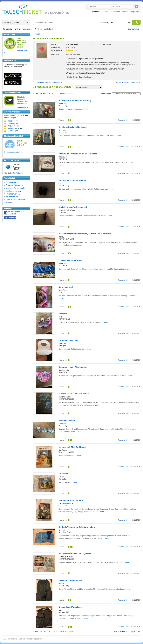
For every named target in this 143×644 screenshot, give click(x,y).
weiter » (63, 94)
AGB (4, 639)
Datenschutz (12, 639)
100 (138, 631)
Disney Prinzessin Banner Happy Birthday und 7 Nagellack (85, 234)
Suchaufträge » (134, 29)
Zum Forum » (22, 108)
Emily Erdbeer (65, 474)
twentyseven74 (13, 128)
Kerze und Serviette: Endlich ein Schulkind (78, 154)
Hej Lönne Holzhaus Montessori (73, 127)
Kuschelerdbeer (124, 120)
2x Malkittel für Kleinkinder (71, 260)
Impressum (38, 639)
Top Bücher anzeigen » (13, 152)
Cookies (22, 639)
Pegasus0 (11, 126)
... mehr (86, 109)
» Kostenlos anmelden (110, 12)
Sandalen (63, 314)
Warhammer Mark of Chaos (71, 500)
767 (76, 50)
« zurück (36, 34)
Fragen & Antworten (14, 185)
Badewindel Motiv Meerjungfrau (73, 367)
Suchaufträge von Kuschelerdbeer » (48, 82)
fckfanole (11, 123)
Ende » (70, 94)
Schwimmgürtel (66, 287)
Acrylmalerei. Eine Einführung (72, 447)
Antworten (20, 173)
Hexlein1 (11, 121)
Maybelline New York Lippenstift (73, 207)
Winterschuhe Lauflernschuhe (72, 180)
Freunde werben (13, 194)
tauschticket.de (14, 212)
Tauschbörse (27, 29)
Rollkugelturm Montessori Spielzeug (75, 100)
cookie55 (11, 131)
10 (127, 631)
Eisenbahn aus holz (67, 420)
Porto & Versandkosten (16, 200)
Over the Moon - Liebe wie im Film (74, 394)
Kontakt (9, 203)
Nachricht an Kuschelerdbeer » (128, 82)
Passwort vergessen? (131, 12)
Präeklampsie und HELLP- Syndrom (75, 554)
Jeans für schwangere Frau (71, 580)
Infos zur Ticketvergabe (16, 188)
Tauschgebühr (12, 197)
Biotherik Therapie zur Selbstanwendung (77, 527)
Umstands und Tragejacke (70, 607)
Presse (29, 639)
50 (134, 631)
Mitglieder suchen (13, 191)
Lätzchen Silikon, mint (69, 340)
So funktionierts (12, 182)
